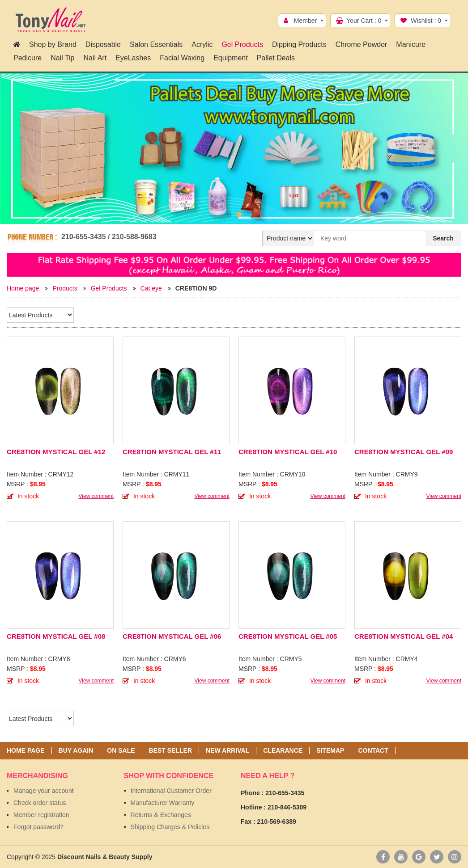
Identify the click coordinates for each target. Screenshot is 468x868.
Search (443, 238)
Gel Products (109, 288)
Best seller (170, 751)
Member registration (41, 815)
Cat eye (151, 288)
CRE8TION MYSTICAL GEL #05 (288, 636)
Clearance (283, 751)
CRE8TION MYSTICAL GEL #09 (404, 452)
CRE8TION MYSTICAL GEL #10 (288, 452)
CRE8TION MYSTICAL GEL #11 (172, 452)
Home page (23, 288)
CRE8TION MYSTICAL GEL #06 (172, 636)
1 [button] (229, 215)
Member (305, 21)
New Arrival (228, 751)
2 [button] (239, 215)
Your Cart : (364, 21)
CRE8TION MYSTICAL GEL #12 (56, 452)
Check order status (40, 803)
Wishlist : (426, 21)
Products (65, 288)
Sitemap (330, 751)
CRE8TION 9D (196, 288)
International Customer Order (171, 791)
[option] (234, 148)
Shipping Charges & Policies (170, 827)
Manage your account (44, 791)
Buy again (76, 751)
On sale (121, 751)
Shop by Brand (53, 44)
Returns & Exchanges (161, 815)
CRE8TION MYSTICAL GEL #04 (404, 636)
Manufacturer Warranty (163, 803)
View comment (96, 496)
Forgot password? (38, 827)
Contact (373, 751)
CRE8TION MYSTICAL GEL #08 (56, 636)
